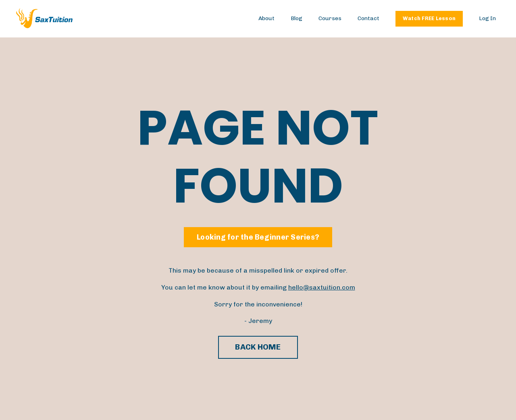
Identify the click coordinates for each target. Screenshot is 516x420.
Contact (368, 18)
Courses (330, 18)
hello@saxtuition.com (322, 287)
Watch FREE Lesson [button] (429, 18)
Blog (296, 18)
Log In (487, 18)
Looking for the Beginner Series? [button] (258, 237)
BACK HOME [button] (258, 347)
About (266, 18)
